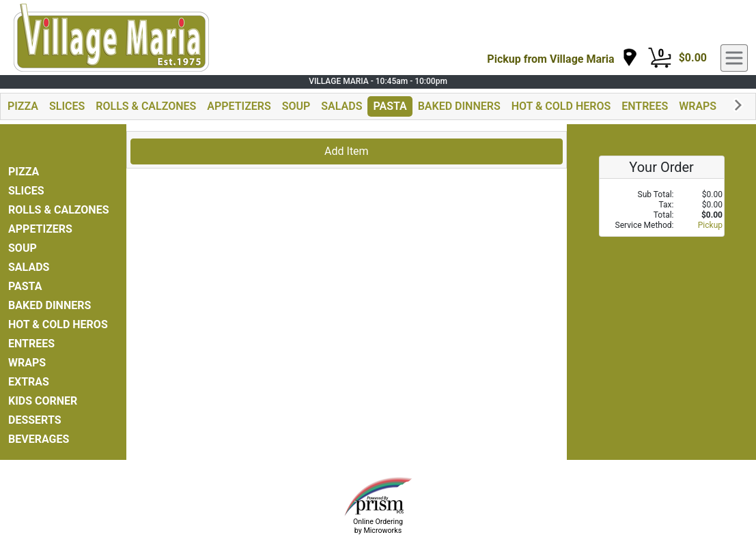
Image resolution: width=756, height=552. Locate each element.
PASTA (390, 106)
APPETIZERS (239, 106)
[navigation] (562, 58)
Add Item (347, 151)
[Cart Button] (660, 58)
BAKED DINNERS (459, 106)
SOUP (296, 106)
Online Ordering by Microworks (378, 526)
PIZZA (23, 106)
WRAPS (698, 106)
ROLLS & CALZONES (146, 106)
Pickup (710, 225)
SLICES (67, 106)
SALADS (341, 106)
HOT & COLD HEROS (561, 106)
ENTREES (645, 106)
